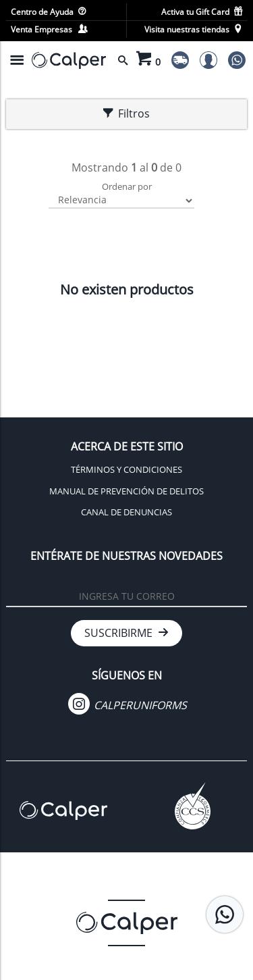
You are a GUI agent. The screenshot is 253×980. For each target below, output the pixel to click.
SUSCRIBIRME (126, 633)
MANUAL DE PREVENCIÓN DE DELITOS (126, 491)
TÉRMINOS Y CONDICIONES (126, 469)
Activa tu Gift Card (202, 12)
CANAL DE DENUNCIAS (126, 512)
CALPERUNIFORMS (128, 705)
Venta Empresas (49, 29)
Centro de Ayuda (49, 12)
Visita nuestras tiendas (193, 29)
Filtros (126, 113)
